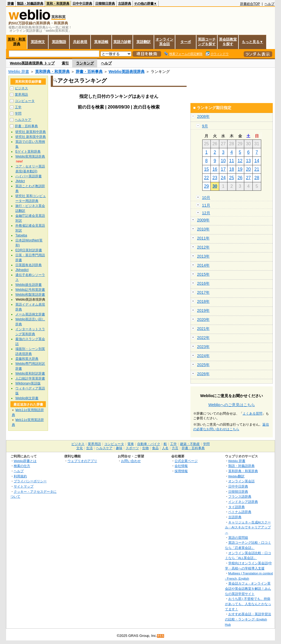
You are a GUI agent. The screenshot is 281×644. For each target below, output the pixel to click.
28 (257, 178)
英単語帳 (101, 42)
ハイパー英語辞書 (29, 176)
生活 (89, 448)
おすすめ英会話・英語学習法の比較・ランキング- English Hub (248, 619)
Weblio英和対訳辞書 (30, 374)
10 (223, 161)
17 (223, 169)
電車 (131, 444)
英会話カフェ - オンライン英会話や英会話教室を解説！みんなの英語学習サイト (248, 588)
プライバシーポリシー (30, 481)
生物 (145, 448)
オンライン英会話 (165, 42)
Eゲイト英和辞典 (28, 152)
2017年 (203, 292)
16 (215, 169)
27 (248, 178)
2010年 (203, 229)
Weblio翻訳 (236, 476)
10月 (206, 198)
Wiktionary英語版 (28, 383)
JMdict (20, 181)
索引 (65, 63)
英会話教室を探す (228, 42)
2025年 (203, 365)
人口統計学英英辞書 (30, 378)
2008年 (203, 116)
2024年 (203, 356)
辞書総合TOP (250, 4)
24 (223, 178)
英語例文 (38, 42)
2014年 (203, 265)
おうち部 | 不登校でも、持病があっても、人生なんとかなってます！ (248, 604)
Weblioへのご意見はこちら (232, 405)
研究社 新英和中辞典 (31, 132)
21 (257, 169)
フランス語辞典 (240, 496)
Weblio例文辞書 (27, 398)
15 (206, 169)
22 (206, 178)
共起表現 (80, 42)
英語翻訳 (144, 42)
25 (232, 178)
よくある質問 (252, 414)
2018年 (203, 301)
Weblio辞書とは (25, 461)
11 (232, 161)
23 (215, 178)
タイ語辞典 (237, 507)
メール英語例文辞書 (30, 314)
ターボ (186, 42)
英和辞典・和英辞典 (52, 72)
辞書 (11, 4)
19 (240, 169)
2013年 (203, 256)
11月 (206, 205)
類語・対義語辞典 (30, 4)
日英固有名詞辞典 (29, 265)
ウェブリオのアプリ (82, 461)
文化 (80, 448)
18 (232, 169)
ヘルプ (269, 4)
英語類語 (59, 42)
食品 (155, 448)
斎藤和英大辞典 (27, 359)
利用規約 (20, 476)
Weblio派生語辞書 (29, 285)
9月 (205, 126)
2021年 (203, 329)
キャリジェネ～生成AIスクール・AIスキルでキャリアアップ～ (248, 527)
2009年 (203, 220)
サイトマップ (24, 486)
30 (215, 186)
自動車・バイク (149, 444)
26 (240, 178)
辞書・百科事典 (89, 72)
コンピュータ (25, 101)
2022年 (203, 338)
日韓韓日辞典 (105, 4)
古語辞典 (125, 4)
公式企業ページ (186, 461)
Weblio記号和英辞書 (30, 290)
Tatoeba (21, 235)
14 (257, 161)
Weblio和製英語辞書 (30, 295)
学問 (18, 113)
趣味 (119, 448)
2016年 (203, 283)
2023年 (203, 347)
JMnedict (22, 270)
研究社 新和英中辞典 (31, 137)
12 (240, 161)
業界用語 (21, 95)
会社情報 (181, 466)
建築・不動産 (190, 444)
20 (248, 169)
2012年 (203, 247)
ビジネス (21, 88)
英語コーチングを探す (207, 42)
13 (248, 161)
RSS (161, 636)
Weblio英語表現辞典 (127, 72)
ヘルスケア (23, 120)
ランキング (85, 63)
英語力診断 (122, 42)
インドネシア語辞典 (243, 502)
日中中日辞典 (82, 4)
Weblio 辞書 (19, 72)
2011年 (203, 238)
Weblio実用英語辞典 (30, 156)
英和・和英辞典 (58, 4)
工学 (18, 107)
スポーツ (132, 448)
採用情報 (181, 471)
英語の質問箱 (238, 538)
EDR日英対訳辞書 (29, 250)
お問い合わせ (131, 461)
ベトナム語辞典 (240, 512)
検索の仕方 (22, 466)
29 (206, 186)
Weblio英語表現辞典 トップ (32, 63)
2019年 (203, 310)
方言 (175, 448)
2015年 (203, 274)
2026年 (203, 374)
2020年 (203, 320)
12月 (206, 213)
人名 (165, 448)
